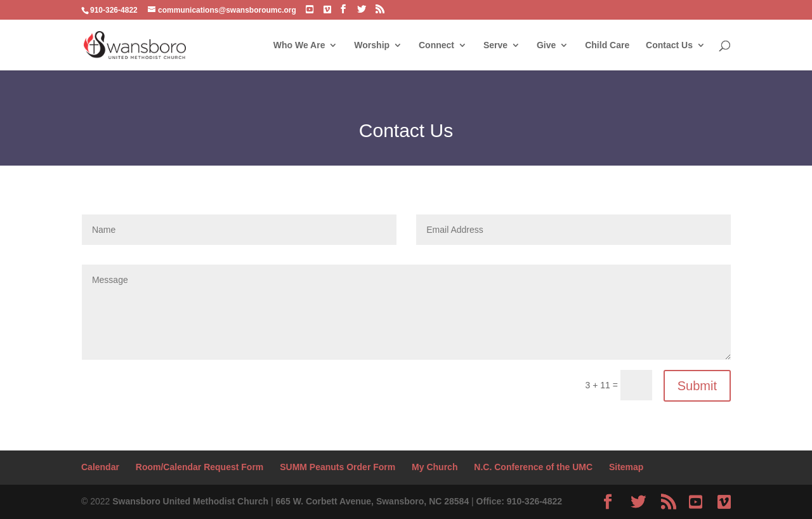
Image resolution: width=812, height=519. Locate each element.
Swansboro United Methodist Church (190, 501)
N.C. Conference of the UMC (533, 467)
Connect (436, 45)
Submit (697, 386)
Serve (495, 45)
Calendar (100, 467)
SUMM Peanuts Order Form (337, 467)
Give (546, 45)
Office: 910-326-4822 (519, 501)
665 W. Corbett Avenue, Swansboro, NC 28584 (372, 501)
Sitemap (626, 467)
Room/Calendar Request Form (200, 467)
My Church (435, 467)
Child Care (607, 45)
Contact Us (669, 45)
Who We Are (299, 45)
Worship (372, 45)
